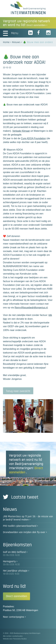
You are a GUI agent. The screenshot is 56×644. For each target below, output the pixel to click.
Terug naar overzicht (18, 391)
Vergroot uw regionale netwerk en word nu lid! (27, 23)
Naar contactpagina (14, 617)
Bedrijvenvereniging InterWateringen (28, 8)
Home (6, 42)
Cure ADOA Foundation (33, 138)
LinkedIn (31, 33)
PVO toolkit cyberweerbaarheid (20, 526)
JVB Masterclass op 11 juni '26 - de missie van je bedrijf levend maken (28, 518)
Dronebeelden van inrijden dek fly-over (24, 532)
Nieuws (16, 42)
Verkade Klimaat (21, 131)
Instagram (49, 33)
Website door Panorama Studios (15, 639)
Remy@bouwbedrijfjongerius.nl (31, 308)
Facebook (40, 33)
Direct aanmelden (17, 596)
